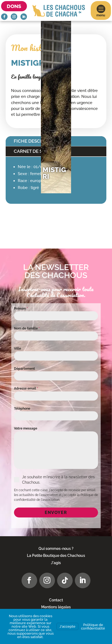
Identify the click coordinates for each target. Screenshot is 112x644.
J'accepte (67, 626)
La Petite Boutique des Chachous (56, 556)
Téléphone (22, 409)
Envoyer (56, 512)
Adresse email (26, 388)
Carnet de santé (34, 151)
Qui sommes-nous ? (56, 549)
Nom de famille (27, 328)
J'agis (56, 563)
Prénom (21, 309)
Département (24, 369)
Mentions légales (56, 607)
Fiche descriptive (36, 141)
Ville (17, 349)
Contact (56, 600)
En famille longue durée (34, 77)
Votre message (26, 428)
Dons (14, 6)
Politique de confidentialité (93, 627)
